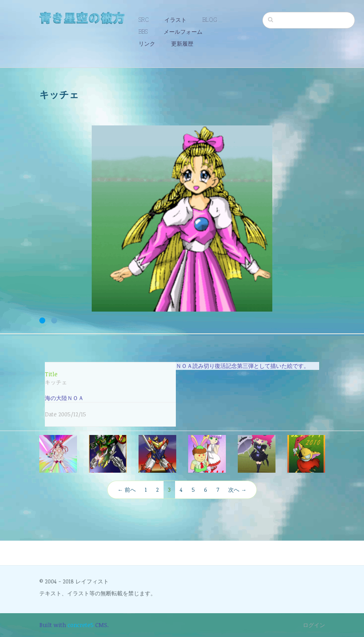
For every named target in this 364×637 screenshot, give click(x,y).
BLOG (210, 20)
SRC (143, 20)
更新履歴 (182, 43)
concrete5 (81, 625)
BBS (143, 32)
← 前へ (127, 490)
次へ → (237, 490)
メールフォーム (183, 32)
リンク (147, 43)
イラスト (175, 20)
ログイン (314, 625)
